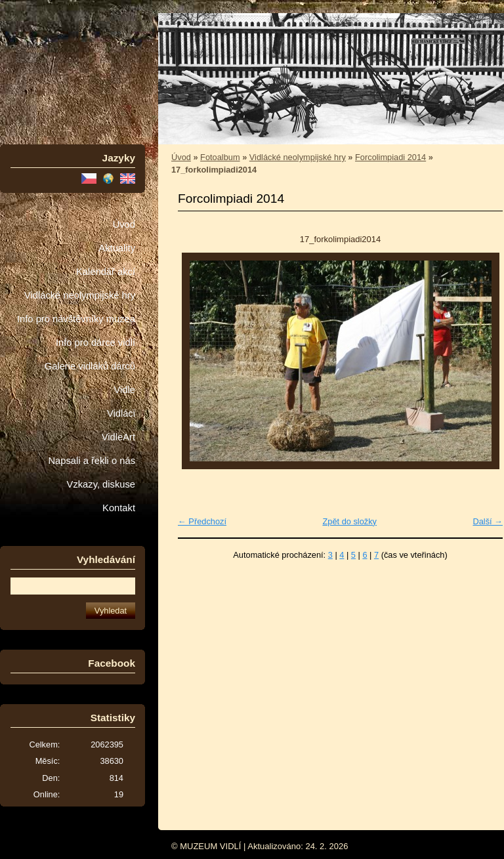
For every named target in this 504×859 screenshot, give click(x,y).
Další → (488, 521)
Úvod (124, 224)
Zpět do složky (349, 521)
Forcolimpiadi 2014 (390, 157)
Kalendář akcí (106, 272)
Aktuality (117, 248)
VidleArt (118, 437)
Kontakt (119, 508)
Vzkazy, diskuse (101, 484)
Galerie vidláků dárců (90, 366)
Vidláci (121, 413)
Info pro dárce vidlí (95, 343)
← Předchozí (202, 521)
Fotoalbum (220, 157)
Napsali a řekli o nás (92, 461)
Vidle (125, 390)
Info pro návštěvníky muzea (76, 319)
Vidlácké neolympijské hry (80, 295)
